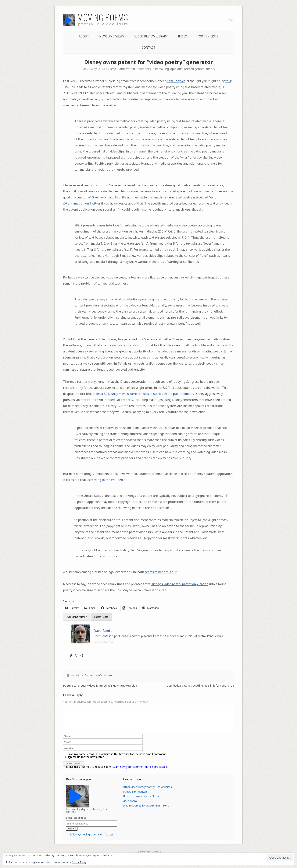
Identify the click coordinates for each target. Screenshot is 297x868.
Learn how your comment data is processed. (140, 771)
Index (182, 36)
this (228, 81)
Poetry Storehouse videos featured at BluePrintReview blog (100, 686)
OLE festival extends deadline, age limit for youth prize (200, 686)
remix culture (103, 675)
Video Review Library (151, 36)
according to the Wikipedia (106, 480)
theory (211, 69)
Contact (149, 48)
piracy (112, 406)
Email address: (76, 822)
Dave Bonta (118, 69)
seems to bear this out (161, 572)
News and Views (112, 36)
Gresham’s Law (102, 197)
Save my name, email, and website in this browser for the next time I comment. (117, 759)
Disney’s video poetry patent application (180, 584)
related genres (194, 69)
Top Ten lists (208, 36)
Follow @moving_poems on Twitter (91, 839)
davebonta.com (103, 642)
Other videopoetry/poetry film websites (147, 791)
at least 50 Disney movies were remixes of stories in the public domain (143, 394)
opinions (176, 69)
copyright (77, 675)
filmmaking (161, 69)
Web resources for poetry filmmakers (146, 810)
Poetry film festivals (135, 796)
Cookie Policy (79, 862)
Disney (89, 675)
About (84, 36)
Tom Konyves (176, 81)
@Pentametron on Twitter (82, 203)
